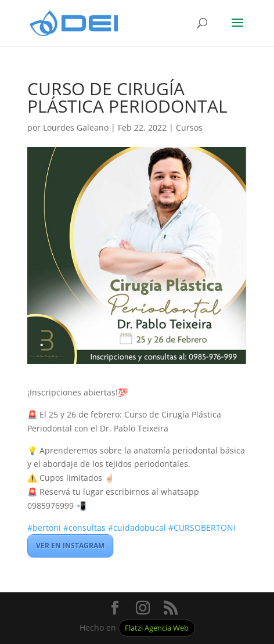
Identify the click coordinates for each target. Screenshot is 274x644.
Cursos (189, 127)
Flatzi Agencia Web (157, 628)
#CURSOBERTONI (202, 528)
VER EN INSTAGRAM (70, 546)
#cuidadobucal (137, 528)
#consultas (84, 528)
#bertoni (44, 528)
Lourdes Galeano (76, 127)
